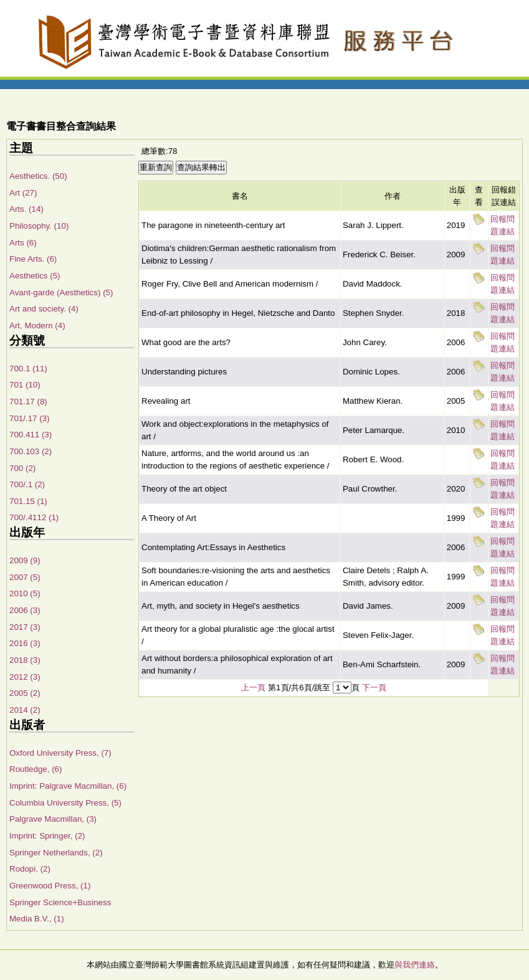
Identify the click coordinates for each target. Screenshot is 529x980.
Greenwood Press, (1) (50, 886)
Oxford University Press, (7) (60, 753)
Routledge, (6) (36, 769)
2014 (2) (25, 710)
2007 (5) (25, 577)
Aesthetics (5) (35, 276)
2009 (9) (25, 560)
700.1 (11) (28, 369)
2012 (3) (25, 677)
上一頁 (253, 687)
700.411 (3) (31, 435)
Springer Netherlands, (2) (56, 853)
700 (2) (22, 468)
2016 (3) (25, 643)
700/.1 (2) (27, 484)
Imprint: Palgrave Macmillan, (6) (68, 786)
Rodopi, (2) (30, 869)
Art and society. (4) (44, 309)
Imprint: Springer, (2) (47, 836)
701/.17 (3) (29, 418)
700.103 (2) (31, 451)
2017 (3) (25, 627)
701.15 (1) (28, 501)
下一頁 (374, 687)
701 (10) (25, 385)
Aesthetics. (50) (38, 176)
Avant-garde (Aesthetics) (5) (61, 293)
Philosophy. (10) (39, 226)
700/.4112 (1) (34, 517)
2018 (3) (25, 660)
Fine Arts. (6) (33, 259)
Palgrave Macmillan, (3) (53, 819)
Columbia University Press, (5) (65, 803)
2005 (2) (25, 693)
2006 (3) (25, 610)
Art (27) (23, 193)
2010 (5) (25, 593)
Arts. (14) (26, 209)
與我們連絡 (415, 965)
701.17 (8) (28, 402)
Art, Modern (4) (37, 326)
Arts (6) (23, 243)
